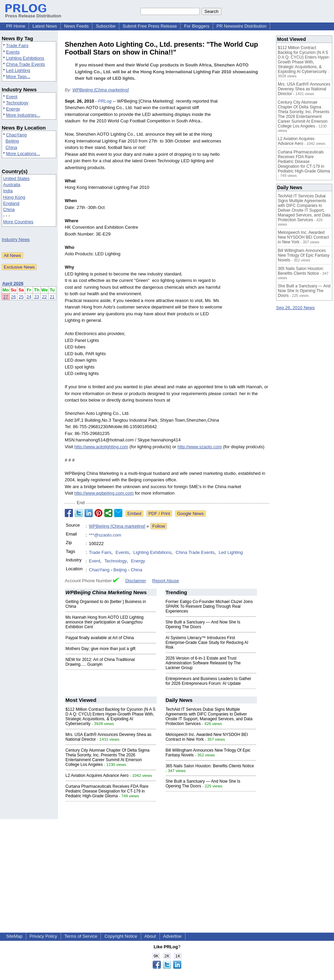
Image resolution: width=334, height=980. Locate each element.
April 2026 (13, 283)
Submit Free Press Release (150, 26)
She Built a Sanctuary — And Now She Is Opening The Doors (304, 291)
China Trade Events (26, 64)
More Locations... (23, 154)
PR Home (16, 26)
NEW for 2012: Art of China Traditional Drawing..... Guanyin (100, 662)
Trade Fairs (17, 46)
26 (13, 297)
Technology (17, 103)
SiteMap (14, 936)
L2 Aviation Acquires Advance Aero (97, 775)
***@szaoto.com (105, 535)
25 (21, 297)
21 (52, 297)
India (8, 191)
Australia (12, 185)
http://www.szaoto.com (200, 447)
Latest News (45, 26)
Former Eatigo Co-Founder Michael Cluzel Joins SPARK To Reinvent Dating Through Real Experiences (209, 606)
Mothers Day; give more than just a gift (100, 649)
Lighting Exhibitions (25, 58)
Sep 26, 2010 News (295, 308)
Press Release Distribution (33, 13)
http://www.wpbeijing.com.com (104, 493)
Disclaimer (136, 581)
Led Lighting (18, 70)
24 (29, 297)
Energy (13, 109)
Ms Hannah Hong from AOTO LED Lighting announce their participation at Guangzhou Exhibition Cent (104, 622)
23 (36, 297)
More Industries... (23, 115)
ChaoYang (16, 135)
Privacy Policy (43, 936)
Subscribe (106, 26)
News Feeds (76, 26)
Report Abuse (165, 581)
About (150, 936)
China (11, 147)
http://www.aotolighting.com (101, 447)
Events (13, 52)
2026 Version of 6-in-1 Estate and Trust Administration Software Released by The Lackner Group (203, 663)
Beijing (12, 141)
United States (16, 178)
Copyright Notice (121, 936)
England (11, 203)
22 (44, 297)
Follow (159, 526)
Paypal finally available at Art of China (100, 638)
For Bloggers (197, 26)
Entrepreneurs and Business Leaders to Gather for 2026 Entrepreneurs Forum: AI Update (208, 681)
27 (6, 297)
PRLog (105, 101)
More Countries (18, 222)
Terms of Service (81, 936)
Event (12, 97)
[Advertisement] (248, 208)
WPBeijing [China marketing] (100, 90)
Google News (191, 514)
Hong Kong (14, 197)
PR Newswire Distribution (241, 26)
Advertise (172, 936)
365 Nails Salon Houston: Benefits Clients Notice (210, 766)
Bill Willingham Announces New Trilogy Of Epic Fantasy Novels (303, 255)
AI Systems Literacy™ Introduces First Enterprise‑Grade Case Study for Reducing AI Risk (207, 643)
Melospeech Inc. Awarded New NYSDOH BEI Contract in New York (303, 237)
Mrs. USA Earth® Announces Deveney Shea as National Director (304, 89)
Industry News (16, 239)
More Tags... (18, 77)
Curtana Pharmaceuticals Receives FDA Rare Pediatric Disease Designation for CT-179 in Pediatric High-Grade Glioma (107, 791)
